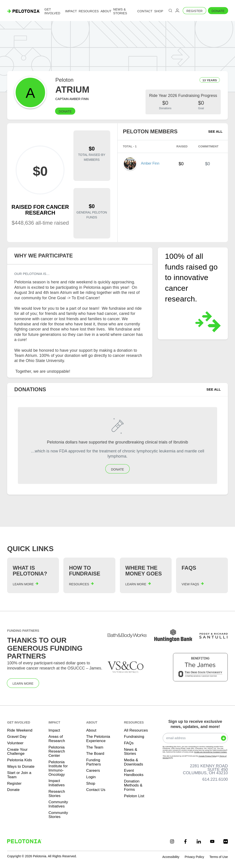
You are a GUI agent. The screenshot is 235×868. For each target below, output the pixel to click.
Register (194, 11)
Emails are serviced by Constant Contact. (211, 752)
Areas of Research (57, 739)
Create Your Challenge (17, 752)
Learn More (23, 684)
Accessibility (171, 857)
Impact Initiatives (57, 783)
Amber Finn (150, 163)
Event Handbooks (134, 773)
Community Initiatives (58, 804)
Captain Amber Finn (72, 99)
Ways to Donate (21, 767)
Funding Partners (94, 762)
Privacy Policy (194, 857)
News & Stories (131, 752)
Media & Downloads (133, 762)
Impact (54, 730)
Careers (93, 771)
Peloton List (134, 796)
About (91, 730)
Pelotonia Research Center (57, 751)
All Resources (136, 730)
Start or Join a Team (19, 775)
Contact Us (96, 790)
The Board (95, 754)
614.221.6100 (215, 779)
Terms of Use (219, 857)
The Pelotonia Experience (98, 739)
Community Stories (58, 815)
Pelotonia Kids (20, 760)
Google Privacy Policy (207, 756)
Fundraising (134, 737)
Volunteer (15, 743)
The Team (95, 747)
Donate (218, 11)
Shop (91, 783)
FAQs (129, 743)
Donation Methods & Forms (133, 785)
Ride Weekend (20, 730)
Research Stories (57, 794)
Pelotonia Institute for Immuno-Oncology (58, 768)
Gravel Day (17, 737)
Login (91, 777)
